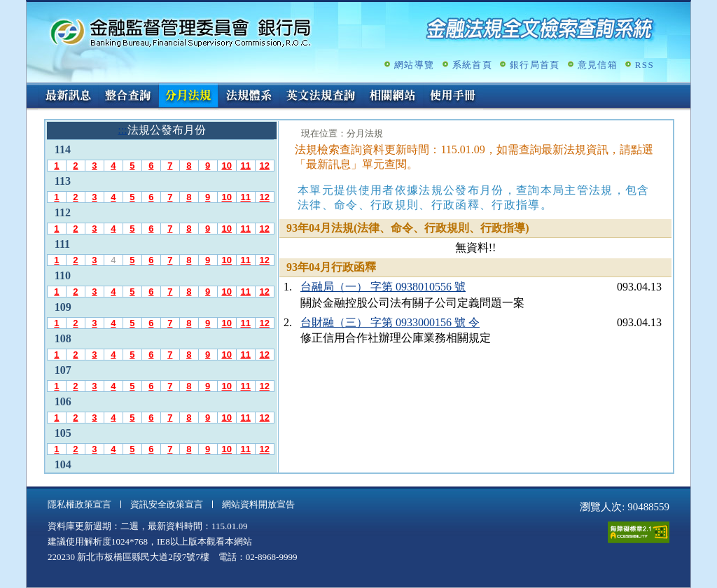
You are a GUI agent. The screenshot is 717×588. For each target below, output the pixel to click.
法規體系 (249, 97)
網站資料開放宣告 (258, 504)
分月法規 (188, 97)
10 (226, 166)
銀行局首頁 (535, 65)
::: (31, 89)
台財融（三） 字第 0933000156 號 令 (390, 322)
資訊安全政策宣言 (167, 504)
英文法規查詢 (321, 97)
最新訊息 (68, 97)
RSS (645, 65)
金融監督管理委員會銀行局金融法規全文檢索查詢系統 (181, 32)
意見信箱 (598, 65)
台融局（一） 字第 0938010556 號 (383, 287)
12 (264, 166)
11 (245, 166)
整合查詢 (128, 97)
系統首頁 (472, 65)
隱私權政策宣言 (79, 504)
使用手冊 (453, 97)
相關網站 (393, 97)
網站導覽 (414, 65)
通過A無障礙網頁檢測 (639, 532)
